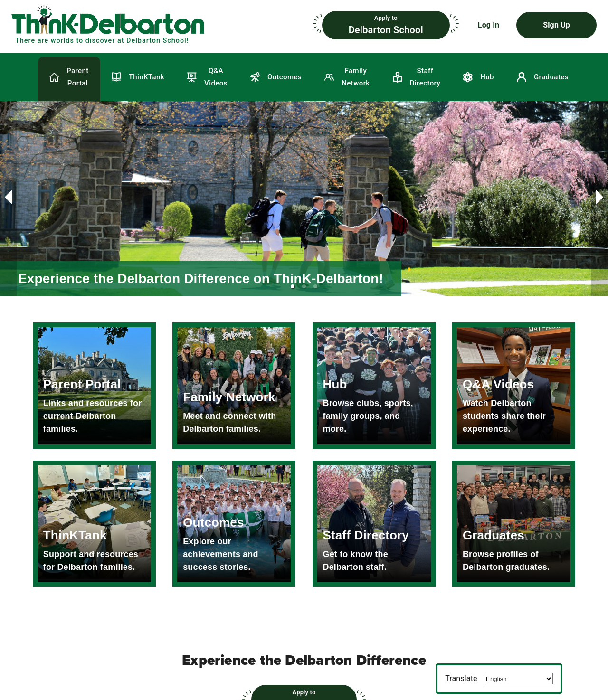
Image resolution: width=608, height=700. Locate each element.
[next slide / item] (599, 199)
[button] (162, 25)
